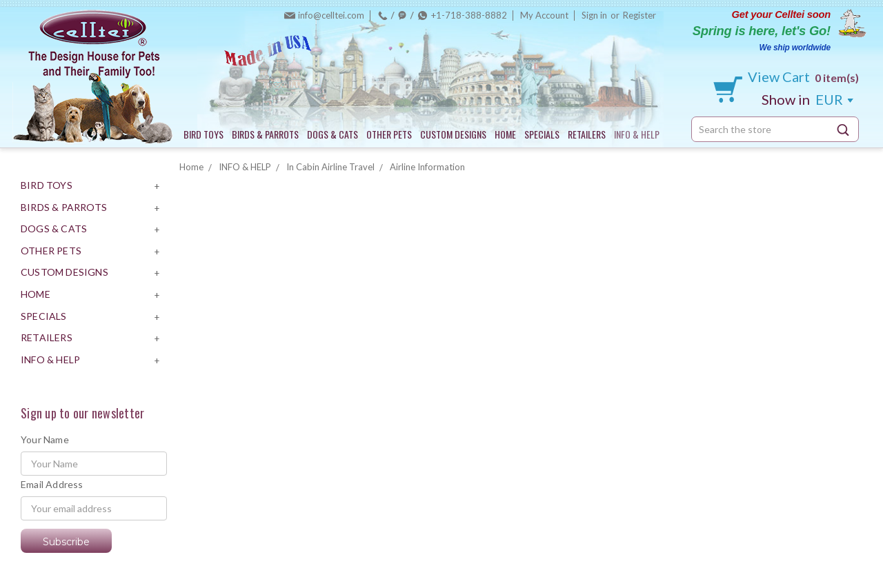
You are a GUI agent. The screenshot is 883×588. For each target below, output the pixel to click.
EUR (807, 99)
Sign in (594, 15)
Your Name (45, 439)
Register (639, 15)
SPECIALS (542, 134)
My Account (544, 15)
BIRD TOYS (204, 134)
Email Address (52, 484)
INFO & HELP (637, 134)
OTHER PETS (389, 134)
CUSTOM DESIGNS (453, 134)
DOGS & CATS (333, 134)
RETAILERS (587, 134)
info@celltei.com (331, 15)
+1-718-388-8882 (469, 15)
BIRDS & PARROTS (265, 134)
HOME (505, 134)
